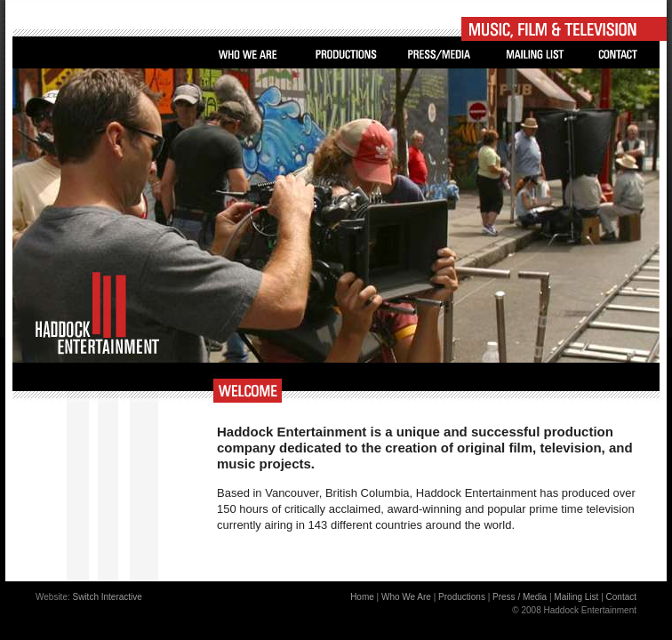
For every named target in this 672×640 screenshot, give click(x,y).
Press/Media (440, 55)
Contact (618, 55)
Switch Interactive (108, 597)
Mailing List (535, 55)
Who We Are (248, 55)
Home (362, 597)
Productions (345, 55)
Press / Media (520, 597)
